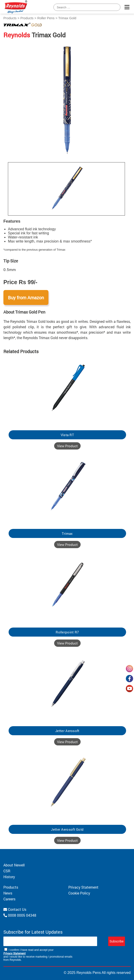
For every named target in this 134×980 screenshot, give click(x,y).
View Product (67, 446)
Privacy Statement (83, 887)
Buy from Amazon (26, 297)
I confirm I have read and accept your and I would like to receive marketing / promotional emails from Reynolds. (38, 955)
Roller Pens (46, 18)
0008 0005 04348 (20, 915)
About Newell (14, 865)
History (9, 877)
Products (10, 18)
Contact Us (15, 909)
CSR (7, 871)
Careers (9, 899)
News (8, 893)
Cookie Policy (79, 893)
